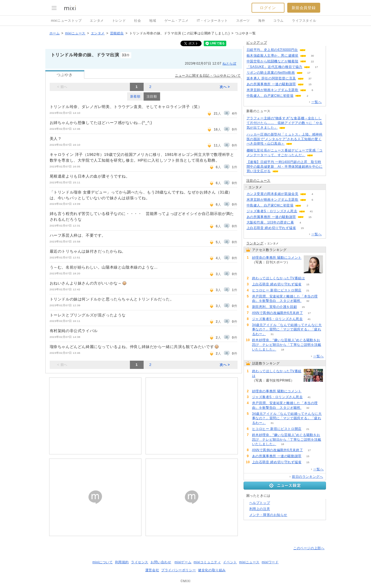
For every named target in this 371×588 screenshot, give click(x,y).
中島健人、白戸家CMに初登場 (270, 96)
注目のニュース (258, 181)
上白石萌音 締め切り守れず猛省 (271, 228)
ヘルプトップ (260, 503)
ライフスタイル (304, 21)
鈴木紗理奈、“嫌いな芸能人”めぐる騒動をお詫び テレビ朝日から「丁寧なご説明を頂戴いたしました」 (287, 345)
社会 (137, 21)
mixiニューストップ (66, 21)
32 (308, 301)
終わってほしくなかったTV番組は (279, 278)
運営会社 (152, 570)
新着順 (135, 96)
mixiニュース (75, 33)
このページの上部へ (309, 548)
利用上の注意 (260, 509)
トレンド (119, 21)
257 (311, 278)
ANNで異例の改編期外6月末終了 (278, 313)
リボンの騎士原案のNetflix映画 (271, 73)
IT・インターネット (212, 21)
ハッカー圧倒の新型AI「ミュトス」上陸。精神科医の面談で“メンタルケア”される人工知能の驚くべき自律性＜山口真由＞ (285, 139)
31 (272, 334)
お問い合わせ (161, 562)
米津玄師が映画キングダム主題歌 (273, 90)
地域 (153, 21)
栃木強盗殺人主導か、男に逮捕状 (273, 56)
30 (312, 56)
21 (308, 290)
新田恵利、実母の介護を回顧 (275, 307)
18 (282, 350)
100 (296, 262)
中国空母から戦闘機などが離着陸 (273, 61)
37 (310, 78)
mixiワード (270, 562)
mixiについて (102, 562)
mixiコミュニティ (207, 562)
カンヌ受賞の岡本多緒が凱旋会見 (273, 194)
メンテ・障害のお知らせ (268, 515)
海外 (262, 21)
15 (310, 84)
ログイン (268, 8)
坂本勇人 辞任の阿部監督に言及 (271, 78)
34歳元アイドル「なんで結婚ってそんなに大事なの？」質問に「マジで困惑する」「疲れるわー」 (287, 330)
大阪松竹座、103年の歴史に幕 (270, 222)
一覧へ (317, 102)
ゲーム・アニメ (177, 21)
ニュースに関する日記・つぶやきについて (208, 76)
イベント (230, 562)
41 (311, 211)
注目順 (152, 96)
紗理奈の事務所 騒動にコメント (277, 258)
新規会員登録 (304, 8)
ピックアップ (257, 43)
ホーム (55, 33)
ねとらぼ (229, 64)
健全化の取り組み (212, 570)
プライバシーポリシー (178, 570)
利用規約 (122, 562)
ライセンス (140, 562)
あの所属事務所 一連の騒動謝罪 (271, 84)
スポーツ (243, 21)
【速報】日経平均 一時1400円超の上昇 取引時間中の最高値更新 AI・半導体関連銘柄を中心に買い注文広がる (285, 167)
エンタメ (97, 21)
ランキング (255, 243)
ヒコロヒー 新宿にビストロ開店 (277, 290)
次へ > (225, 87)
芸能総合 (117, 33)
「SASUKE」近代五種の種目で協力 (275, 67)
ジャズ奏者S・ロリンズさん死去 (272, 211)
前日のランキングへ (307, 477)
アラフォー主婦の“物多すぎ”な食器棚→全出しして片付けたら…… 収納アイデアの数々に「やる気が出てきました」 (285, 123)
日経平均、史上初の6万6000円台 (272, 50)
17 (316, 67)
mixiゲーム (183, 562)
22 (312, 61)
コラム (278, 21)
